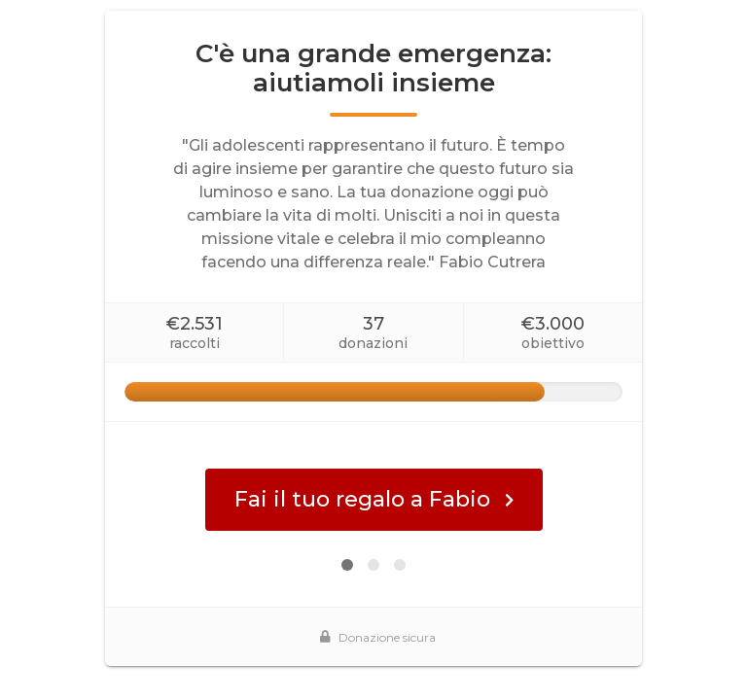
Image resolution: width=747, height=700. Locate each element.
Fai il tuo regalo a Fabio (374, 499)
